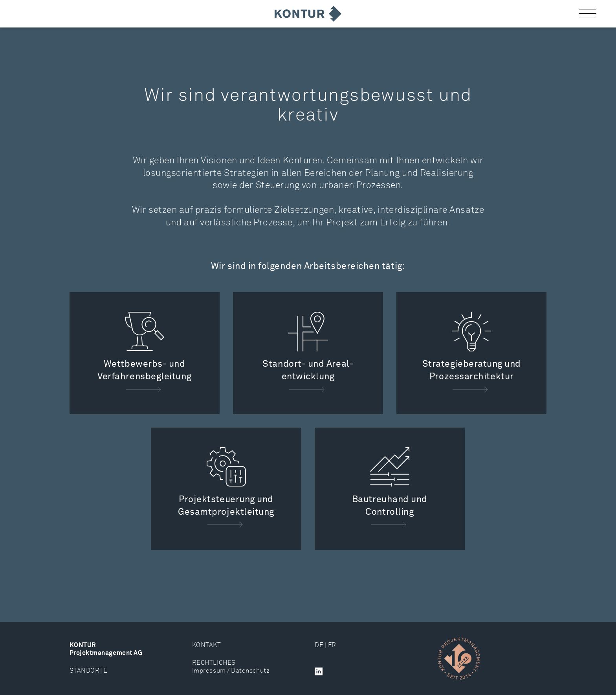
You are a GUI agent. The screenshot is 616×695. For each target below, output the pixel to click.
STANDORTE (89, 671)
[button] (588, 14)
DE (319, 645)
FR (332, 645)
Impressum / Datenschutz (231, 671)
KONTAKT (207, 645)
